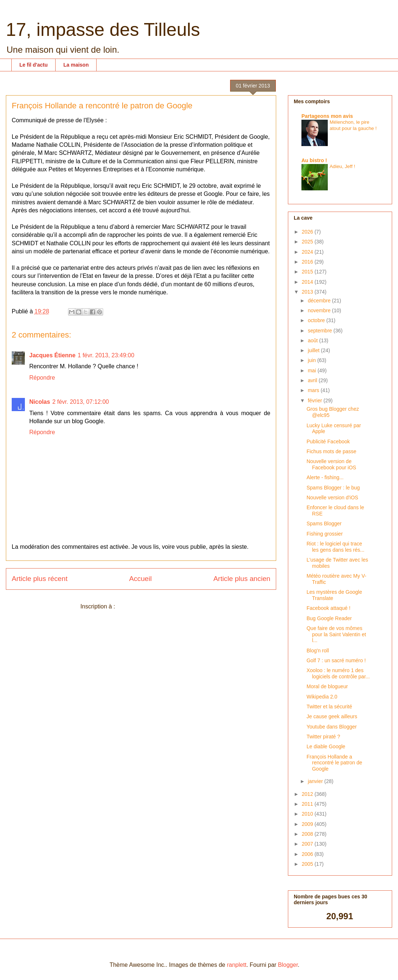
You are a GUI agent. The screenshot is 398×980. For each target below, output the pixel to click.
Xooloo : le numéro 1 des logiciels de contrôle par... (338, 673)
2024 (308, 252)
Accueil (140, 579)
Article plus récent (40, 579)
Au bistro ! (314, 160)
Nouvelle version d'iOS (332, 498)
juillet (314, 350)
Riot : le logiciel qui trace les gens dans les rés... (335, 547)
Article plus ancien (242, 579)
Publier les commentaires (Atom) (159, 606)
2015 (308, 272)
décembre (320, 301)
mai (312, 370)
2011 (308, 804)
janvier (316, 781)
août (313, 340)
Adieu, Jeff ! (342, 166)
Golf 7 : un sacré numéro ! (336, 660)
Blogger (288, 965)
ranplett (236, 965)
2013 (308, 292)
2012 (308, 794)
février (316, 400)
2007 (308, 844)
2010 (308, 814)
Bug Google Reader (329, 618)
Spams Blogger (324, 523)
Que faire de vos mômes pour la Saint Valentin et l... (336, 634)
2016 (308, 262)
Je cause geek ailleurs (332, 716)
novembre (320, 310)
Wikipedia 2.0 (322, 697)
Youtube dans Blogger (332, 727)
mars (314, 390)
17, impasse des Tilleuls (103, 30)
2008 (308, 834)
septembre (320, 331)
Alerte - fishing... (325, 477)
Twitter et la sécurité (329, 707)
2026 (308, 232)
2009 (308, 824)
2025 (308, 242)
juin (312, 360)
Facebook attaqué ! (328, 608)
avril (313, 380)
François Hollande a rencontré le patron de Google (334, 763)
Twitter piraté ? (323, 737)
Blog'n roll (318, 651)
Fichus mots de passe (331, 451)
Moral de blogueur (327, 686)
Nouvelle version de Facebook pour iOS (331, 464)
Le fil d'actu (33, 65)
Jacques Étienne (52, 355)
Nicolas (40, 402)
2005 (308, 864)
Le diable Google (326, 746)
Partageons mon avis (327, 116)
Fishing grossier (325, 534)
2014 (308, 282)
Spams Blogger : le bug (333, 488)
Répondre (42, 378)
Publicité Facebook (328, 441)
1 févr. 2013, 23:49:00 (106, 355)
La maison (76, 65)
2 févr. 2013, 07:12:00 (81, 402)
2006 (308, 854)
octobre (317, 320)
